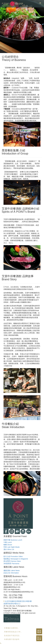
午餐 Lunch (8, 542)
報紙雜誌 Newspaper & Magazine (16, 559)
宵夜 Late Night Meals (12, 547)
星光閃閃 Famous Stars (12, 561)
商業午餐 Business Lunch (13, 540)
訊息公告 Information (11, 573)
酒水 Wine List (9, 549)
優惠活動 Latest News (12, 570)
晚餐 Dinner (8, 545)
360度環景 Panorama (11, 564)
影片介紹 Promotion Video (13, 556)
